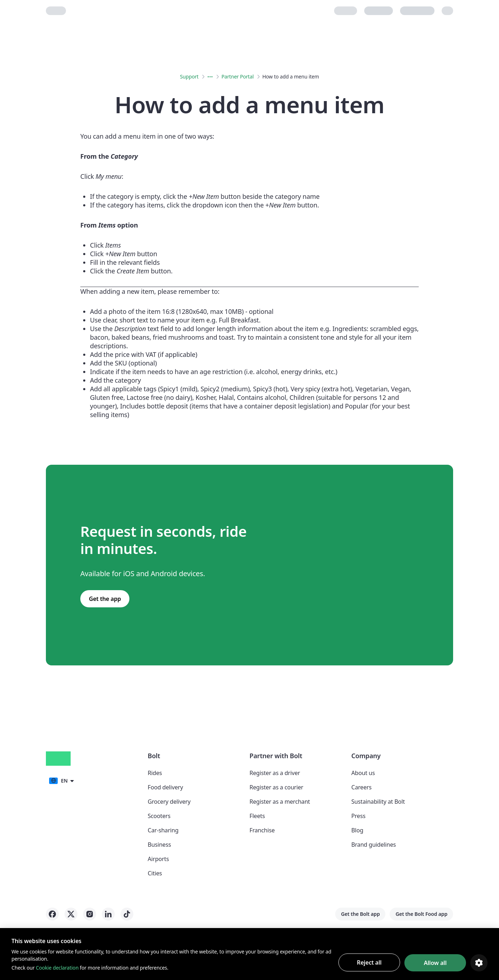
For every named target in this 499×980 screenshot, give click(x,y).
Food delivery (165, 787)
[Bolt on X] (71, 914)
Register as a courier (276, 787)
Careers (361, 787)
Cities (155, 873)
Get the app (105, 599)
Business (159, 845)
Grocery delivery (169, 802)
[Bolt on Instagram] (90, 914)
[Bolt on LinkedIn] (108, 914)
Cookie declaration (57, 968)
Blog (357, 830)
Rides (155, 773)
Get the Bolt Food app (421, 914)
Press (358, 816)
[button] (61, 780)
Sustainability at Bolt (378, 802)
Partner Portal (238, 77)
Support (189, 77)
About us (363, 773)
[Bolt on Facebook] (52, 914)
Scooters (159, 816)
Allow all (435, 963)
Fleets (257, 816)
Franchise (262, 830)
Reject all (369, 962)
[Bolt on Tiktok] (127, 914)
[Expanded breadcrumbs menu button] (210, 77)
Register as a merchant (280, 802)
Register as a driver (275, 773)
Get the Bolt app (360, 914)
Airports (158, 859)
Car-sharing (163, 830)
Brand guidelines (374, 845)
